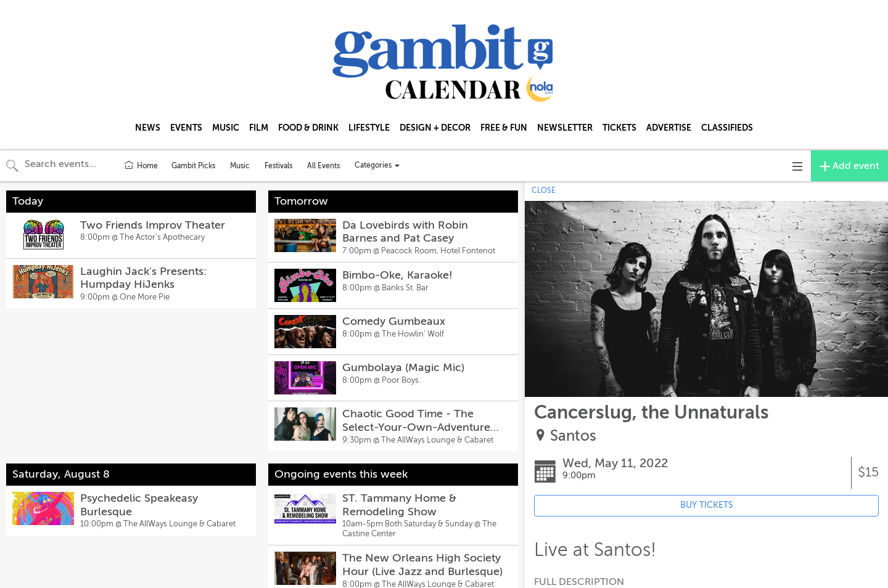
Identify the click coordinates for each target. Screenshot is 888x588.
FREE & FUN (504, 128)
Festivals (278, 166)
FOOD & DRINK (308, 128)
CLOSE (544, 190)
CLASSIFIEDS (727, 128)
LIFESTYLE (369, 128)
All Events (323, 166)
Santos (573, 436)
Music (240, 166)
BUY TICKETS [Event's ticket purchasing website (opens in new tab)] (707, 505)
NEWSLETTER (565, 128)
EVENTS (186, 128)
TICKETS (619, 128)
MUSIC (226, 128)
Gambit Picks (193, 166)
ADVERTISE (669, 128)
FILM (259, 128)
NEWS (148, 128)
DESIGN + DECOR (435, 128)
